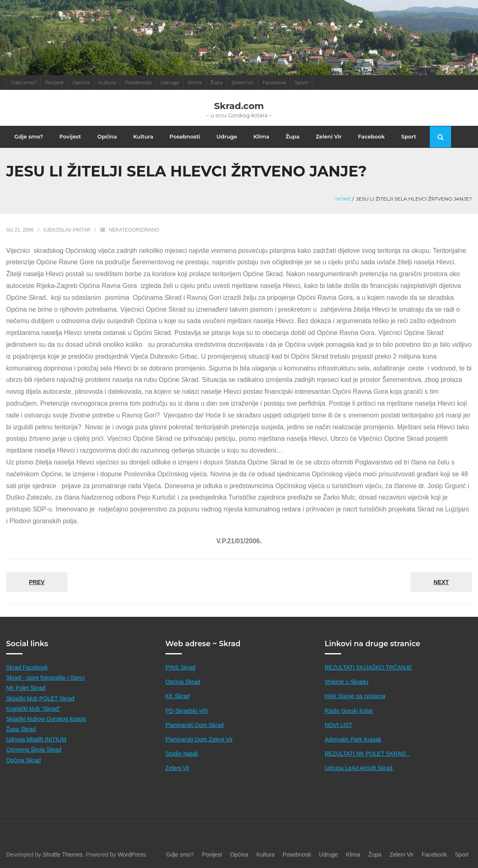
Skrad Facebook (27, 667)
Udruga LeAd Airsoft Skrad (360, 768)
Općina (81, 82)
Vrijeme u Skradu (347, 682)
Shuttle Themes (63, 855)
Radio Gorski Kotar (349, 711)
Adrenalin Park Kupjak (353, 739)
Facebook (275, 82)
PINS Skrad (180, 667)
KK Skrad (178, 696)
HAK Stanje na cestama (355, 696)
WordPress (132, 855)
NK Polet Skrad (26, 688)
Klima (194, 82)
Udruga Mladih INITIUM (36, 739)
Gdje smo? (23, 82)
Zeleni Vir (242, 82)
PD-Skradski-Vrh (187, 711)
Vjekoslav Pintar (67, 230)
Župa (217, 82)
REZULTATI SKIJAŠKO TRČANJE (369, 667)
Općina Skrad (23, 760)
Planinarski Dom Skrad (194, 725)
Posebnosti (138, 82)
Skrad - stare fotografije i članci (45, 678)
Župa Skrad (21, 729)
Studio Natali (182, 754)
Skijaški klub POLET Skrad (40, 698)
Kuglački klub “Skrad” (33, 709)
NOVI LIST (339, 725)
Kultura (107, 82)
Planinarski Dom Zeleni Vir (199, 739)
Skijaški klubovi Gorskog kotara (46, 719)
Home (343, 199)
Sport (302, 82)
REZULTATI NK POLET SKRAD (368, 754)
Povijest (54, 82)
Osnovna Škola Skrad (34, 750)
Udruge (170, 82)
